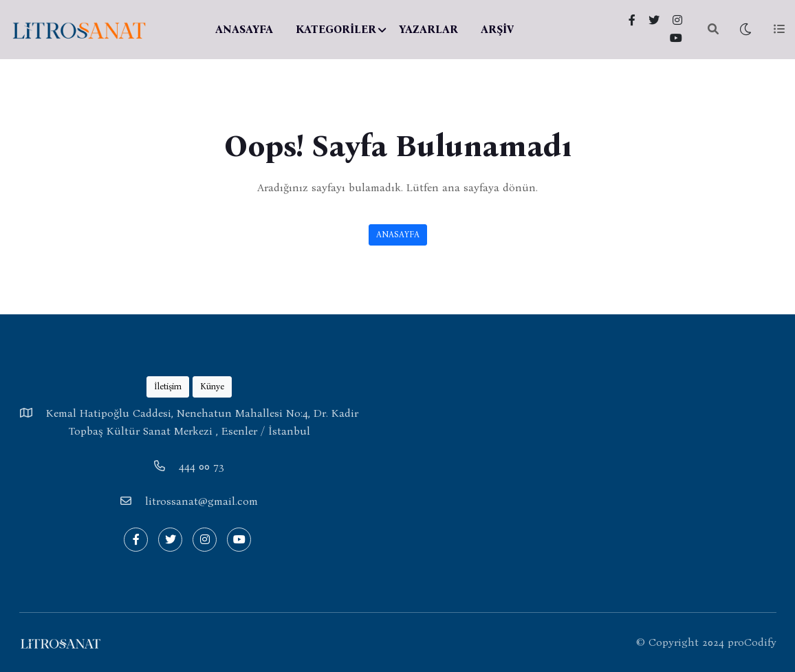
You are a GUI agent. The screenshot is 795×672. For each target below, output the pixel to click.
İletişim (168, 386)
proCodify (752, 642)
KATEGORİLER (336, 29)
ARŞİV (497, 29)
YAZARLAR (428, 29)
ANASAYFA (244, 29)
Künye (212, 386)
